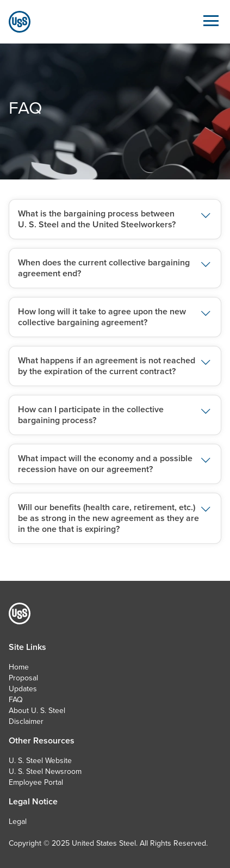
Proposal (23, 678)
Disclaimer (26, 721)
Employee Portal (36, 782)
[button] (115, 219)
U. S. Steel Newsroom (45, 771)
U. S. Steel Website (40, 760)
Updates (23, 689)
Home (19, 667)
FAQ (16, 699)
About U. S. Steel (37, 710)
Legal (18, 821)
